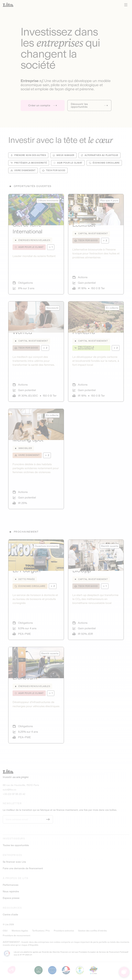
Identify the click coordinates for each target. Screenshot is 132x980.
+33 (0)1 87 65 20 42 (14, 794)
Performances (11, 885)
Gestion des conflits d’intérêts (92, 931)
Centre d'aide (10, 915)
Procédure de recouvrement (16, 936)
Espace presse (11, 898)
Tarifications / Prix (41, 931)
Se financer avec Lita (14, 862)
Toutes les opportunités (16, 845)
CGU (5, 931)
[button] (12, 970)
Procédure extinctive (64, 931)
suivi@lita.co (9, 790)
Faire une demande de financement (23, 868)
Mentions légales (20, 931)
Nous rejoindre (11, 892)
